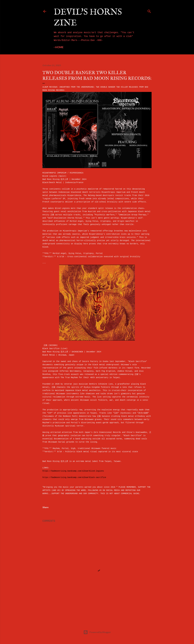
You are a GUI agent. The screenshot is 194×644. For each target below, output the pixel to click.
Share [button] (45, 507)
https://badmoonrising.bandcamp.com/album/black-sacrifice (74, 478)
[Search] (149, 11)
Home (59, 47)
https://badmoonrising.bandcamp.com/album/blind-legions (73, 471)
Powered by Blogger (97, 632)
